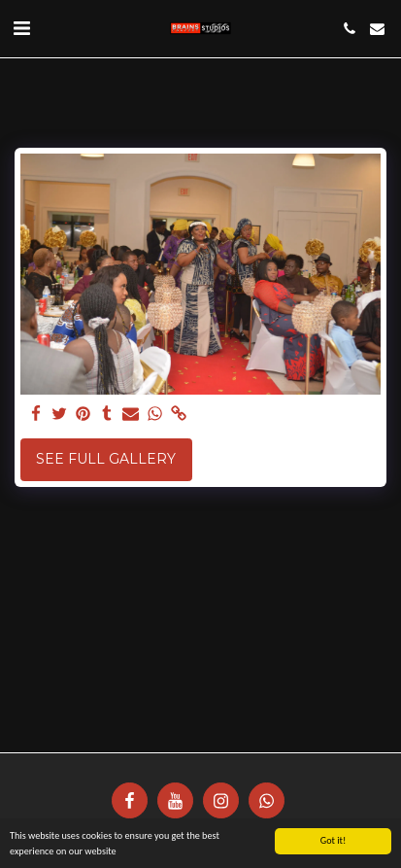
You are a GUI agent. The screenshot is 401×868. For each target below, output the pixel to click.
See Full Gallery (106, 459)
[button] (21, 28)
